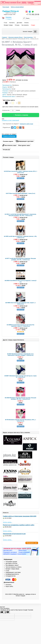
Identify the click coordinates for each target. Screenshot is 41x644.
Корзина (8, 17)
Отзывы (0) (6, 150)
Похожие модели (8, 141)
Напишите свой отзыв (26, 124)
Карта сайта (9, 586)
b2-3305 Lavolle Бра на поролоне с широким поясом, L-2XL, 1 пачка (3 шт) (20, 237)
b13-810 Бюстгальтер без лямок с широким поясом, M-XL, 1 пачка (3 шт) (20, 172)
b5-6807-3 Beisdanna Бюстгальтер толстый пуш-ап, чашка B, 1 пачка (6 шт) (20, 376)
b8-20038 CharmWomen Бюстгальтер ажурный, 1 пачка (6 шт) (20, 281)
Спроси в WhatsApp (9, 136)
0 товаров (9, 19)
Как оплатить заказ (9, 145)
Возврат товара (8, 25)
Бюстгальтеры (28, 37)
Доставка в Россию (11, 563)
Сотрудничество (11, 576)
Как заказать (25, 25)
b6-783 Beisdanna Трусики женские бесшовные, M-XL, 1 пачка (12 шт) (21, 420)
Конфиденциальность (12, 574)
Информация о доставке (25, 141)
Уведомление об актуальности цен (14, 534)
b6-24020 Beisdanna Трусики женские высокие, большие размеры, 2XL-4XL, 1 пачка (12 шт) (20, 398)
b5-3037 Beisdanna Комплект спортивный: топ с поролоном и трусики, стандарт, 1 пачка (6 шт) (21, 355)
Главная (4, 37)
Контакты (12, 23)
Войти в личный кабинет (17, 7)
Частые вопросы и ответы (14, 567)
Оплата (26, 23)
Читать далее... (8, 522)
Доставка (20, 23)
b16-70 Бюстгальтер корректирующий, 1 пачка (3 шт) (20, 193)
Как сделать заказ (24, 145)
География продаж (11, 562)
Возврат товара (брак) (12, 569)
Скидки (33, 25)
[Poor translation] (7, 612)
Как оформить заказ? (12, 565)
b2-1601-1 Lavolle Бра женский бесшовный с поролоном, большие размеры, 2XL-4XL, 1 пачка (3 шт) (20, 215)
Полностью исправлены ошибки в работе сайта (19, 525)
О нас (5, 23)
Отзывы (17, 25)
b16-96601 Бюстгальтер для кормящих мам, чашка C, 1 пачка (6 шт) (20, 303)
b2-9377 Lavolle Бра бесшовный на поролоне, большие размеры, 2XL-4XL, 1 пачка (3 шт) (20, 259)
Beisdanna (15, 85)
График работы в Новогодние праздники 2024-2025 (20, 516)
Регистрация (6, 7)
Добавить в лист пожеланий (10, 120)
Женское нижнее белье (15, 37)
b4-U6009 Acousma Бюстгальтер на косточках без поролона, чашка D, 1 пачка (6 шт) (20, 325)
